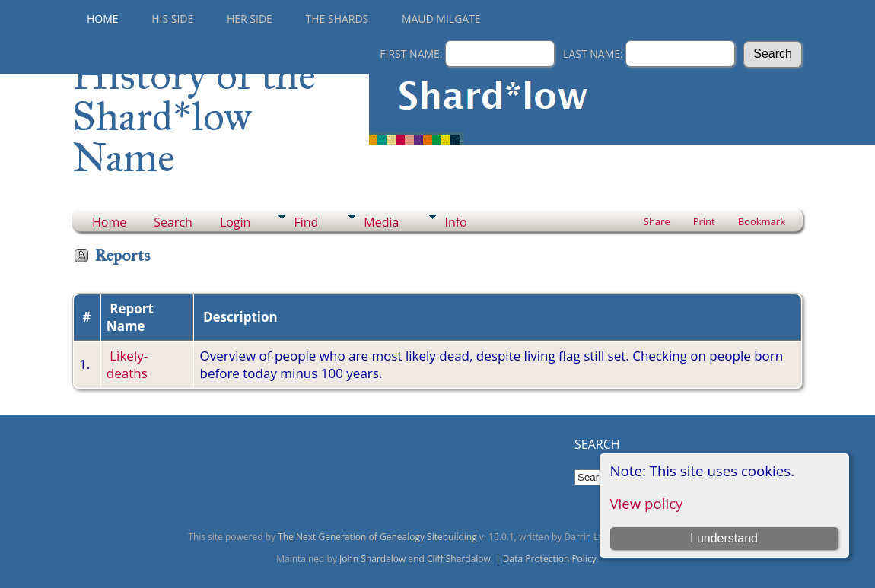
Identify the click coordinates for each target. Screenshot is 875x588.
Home (103, 19)
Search (173, 222)
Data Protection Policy (550, 559)
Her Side (250, 19)
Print (704, 221)
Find (306, 222)
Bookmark (762, 221)
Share (657, 221)
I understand (724, 538)
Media (381, 222)
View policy (647, 503)
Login (235, 222)
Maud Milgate (441, 19)
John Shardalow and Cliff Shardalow (415, 559)
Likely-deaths (127, 364)
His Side (172, 19)
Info (455, 222)
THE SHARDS (337, 19)
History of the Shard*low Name (194, 116)
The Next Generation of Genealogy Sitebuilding (377, 537)
